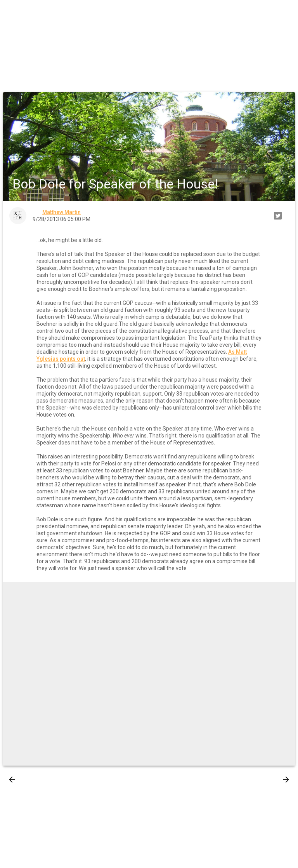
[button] (12, 12)
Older (275, 780)
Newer (24, 780)
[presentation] (12, 780)
